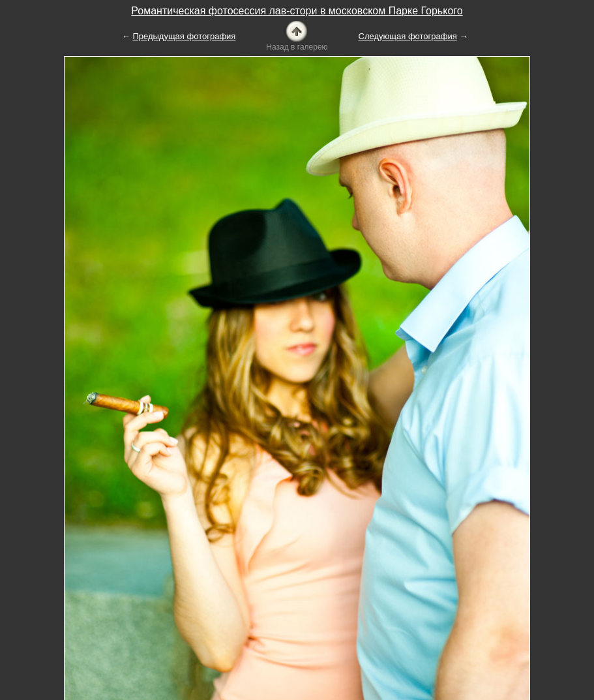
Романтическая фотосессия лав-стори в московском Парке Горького (297, 11)
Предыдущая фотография (184, 36)
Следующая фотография (408, 36)
